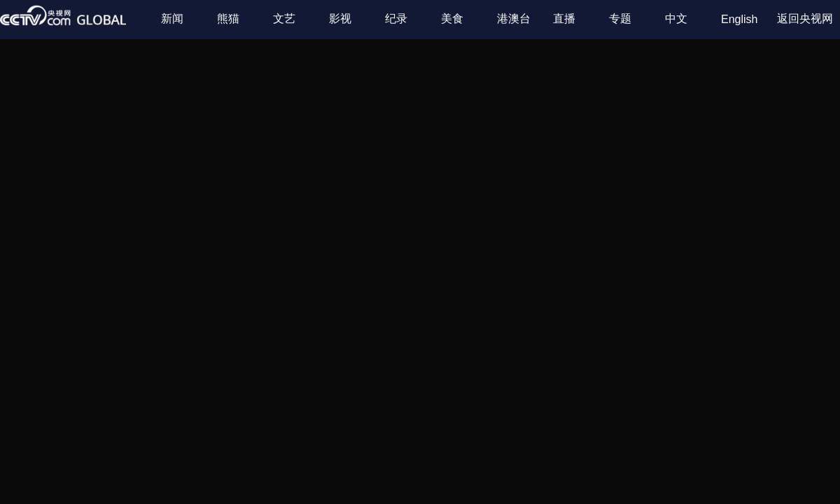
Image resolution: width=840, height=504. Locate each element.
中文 (676, 19)
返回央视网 (805, 19)
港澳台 (514, 19)
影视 (340, 19)
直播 (564, 19)
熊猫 (228, 19)
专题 (620, 19)
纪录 (396, 19)
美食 (452, 19)
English (739, 19)
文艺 (284, 19)
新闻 (172, 19)
